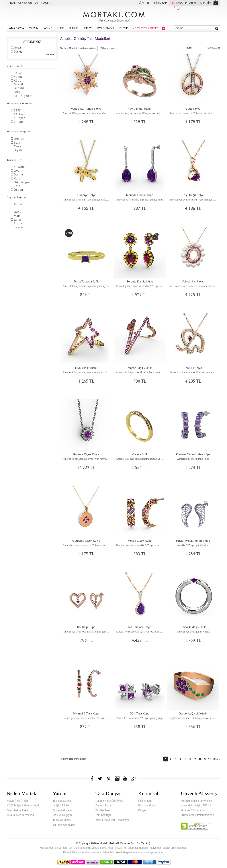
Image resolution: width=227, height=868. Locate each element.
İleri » (217, 759)
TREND (124, 29)
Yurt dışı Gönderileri (65, 825)
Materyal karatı (19, 103)
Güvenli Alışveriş (63, 810)
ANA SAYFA (17, 29)
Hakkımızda (145, 801)
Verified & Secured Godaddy (195, 826)
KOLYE (48, 29)
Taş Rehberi (103, 810)
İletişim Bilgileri (62, 806)
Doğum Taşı (16, 197)
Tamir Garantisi (62, 820)
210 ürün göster (108, 48)
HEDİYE (88, 29)
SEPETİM (206, 3)
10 (210, 759)
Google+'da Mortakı (135, 778)
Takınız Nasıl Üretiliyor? (110, 801)
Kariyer (142, 810)
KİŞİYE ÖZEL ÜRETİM (145, 29)
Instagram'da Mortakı (117, 778)
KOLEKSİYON (106, 29)
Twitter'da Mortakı (100, 778)
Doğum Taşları (104, 806)
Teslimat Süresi (62, 801)
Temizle (50, 54)
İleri (190, 47)
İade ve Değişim (62, 815)
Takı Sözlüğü (103, 815)
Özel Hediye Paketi (18, 810)
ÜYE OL (144, 3)
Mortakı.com (113, 16)
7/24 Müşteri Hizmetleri (20, 815)
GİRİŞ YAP (160, 3)
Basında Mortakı (148, 806)
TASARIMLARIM (183, 3)
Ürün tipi (15, 66)
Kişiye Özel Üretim (18, 801)
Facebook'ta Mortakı (92, 778)
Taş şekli (15, 160)
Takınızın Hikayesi (121, 852)
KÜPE (60, 29)
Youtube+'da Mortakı (125, 778)
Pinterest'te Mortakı (108, 778)
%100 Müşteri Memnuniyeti (23, 806)
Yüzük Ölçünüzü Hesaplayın (112, 820)
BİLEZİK (73, 29)
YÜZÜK (34, 29)
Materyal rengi (19, 131)
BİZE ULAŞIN (41, 3)
